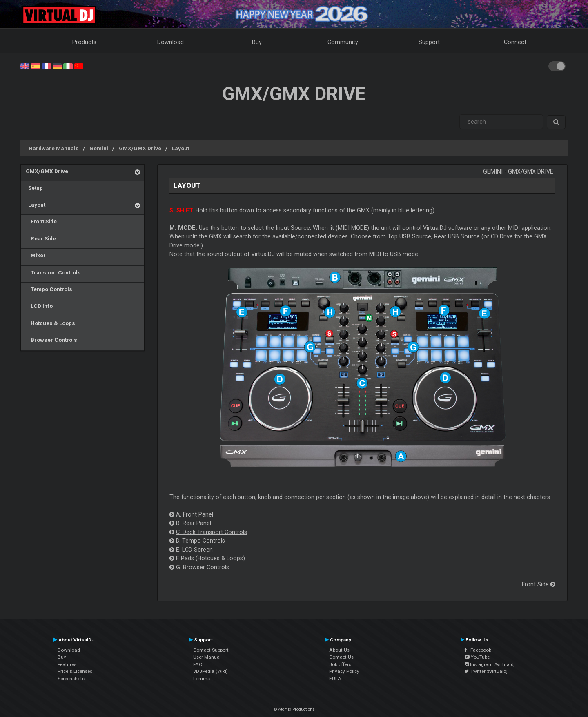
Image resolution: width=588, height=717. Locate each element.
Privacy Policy (344, 671)
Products (84, 42)
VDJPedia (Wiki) (210, 671)
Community (343, 42)
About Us (339, 650)
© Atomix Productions (294, 709)
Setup (34, 188)
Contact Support (211, 650)
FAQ (198, 664)
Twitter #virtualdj (486, 671)
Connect (515, 42)
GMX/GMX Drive (140, 148)
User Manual (207, 657)
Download (170, 42)
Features (67, 664)
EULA (335, 679)
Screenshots (71, 679)
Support (429, 42)
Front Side (41, 221)
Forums (202, 679)
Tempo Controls (49, 289)
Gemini (99, 148)
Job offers (340, 664)
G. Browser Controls (203, 567)
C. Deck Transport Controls (212, 532)
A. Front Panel (195, 514)
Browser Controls (51, 340)
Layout (180, 148)
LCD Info (39, 306)
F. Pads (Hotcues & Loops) (210, 558)
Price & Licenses (75, 671)
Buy (257, 42)
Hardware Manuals (54, 148)
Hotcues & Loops (50, 323)
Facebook (478, 650)
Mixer (36, 255)
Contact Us (341, 657)
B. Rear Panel (194, 523)
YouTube (477, 657)
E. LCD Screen (194, 550)
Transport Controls (53, 272)
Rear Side (41, 238)
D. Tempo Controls (200, 541)
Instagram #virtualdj (490, 664)
